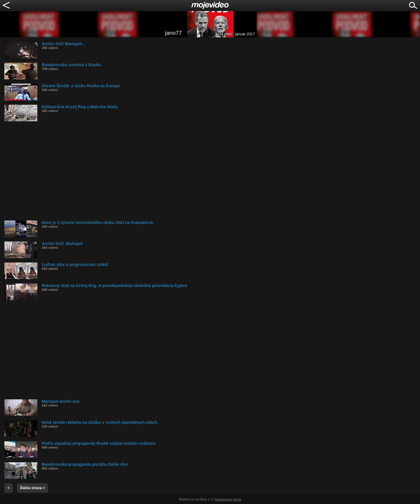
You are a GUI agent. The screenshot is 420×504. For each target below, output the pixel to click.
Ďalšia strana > (33, 488)
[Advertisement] (179, 171)
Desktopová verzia (228, 499)
